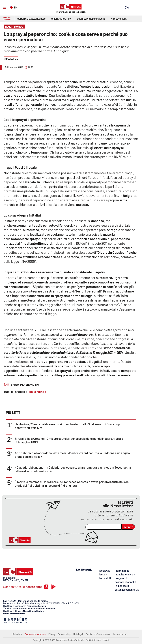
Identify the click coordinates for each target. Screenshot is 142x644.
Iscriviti (128, 527)
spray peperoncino (25, 384)
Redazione (17, 634)
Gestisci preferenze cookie (98, 634)
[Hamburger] (5, 7)
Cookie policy (64, 634)
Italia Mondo (38, 392)
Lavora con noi (120, 634)
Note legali (78, 634)
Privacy (52, 634)
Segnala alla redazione (35, 634)
